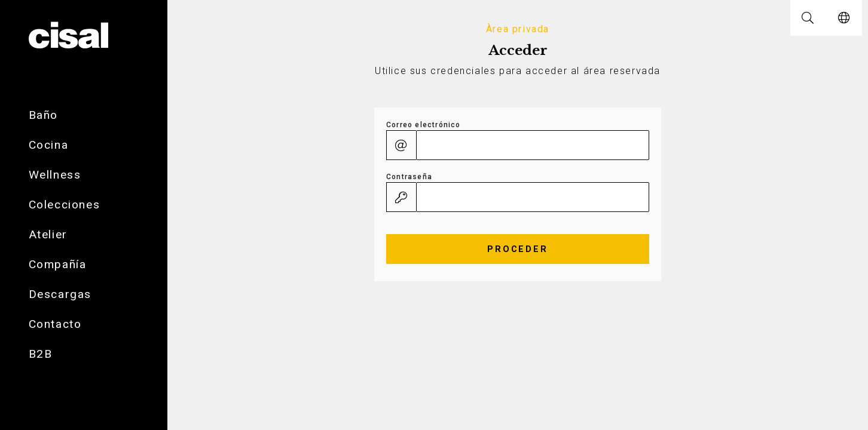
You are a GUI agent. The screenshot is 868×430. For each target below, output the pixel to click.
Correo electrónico (424, 125)
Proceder (518, 249)
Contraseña (409, 177)
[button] (808, 18)
